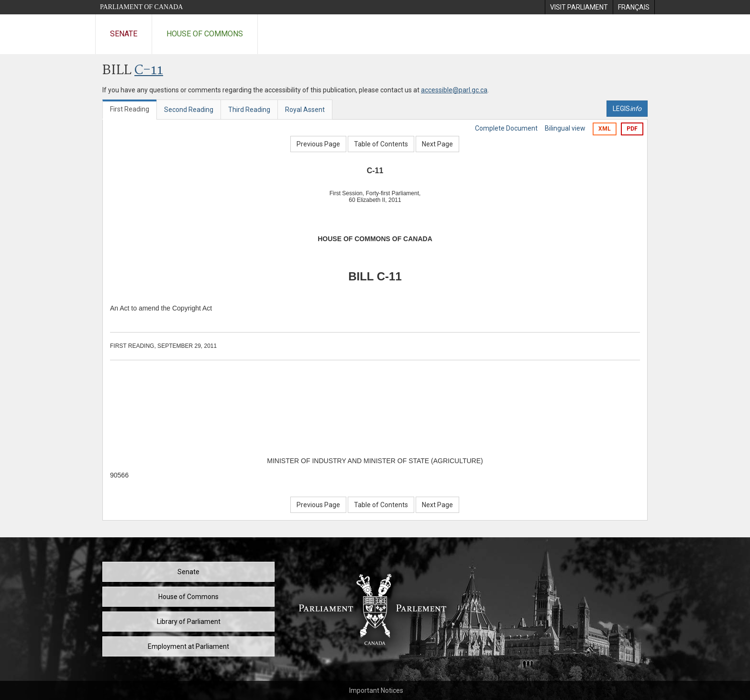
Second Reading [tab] (189, 110)
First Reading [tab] (130, 109)
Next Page (437, 144)
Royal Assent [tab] (305, 110)
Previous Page (318, 144)
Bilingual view (565, 128)
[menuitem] (579, 7)
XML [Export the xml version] (605, 129)
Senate (124, 34)
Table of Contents (381, 144)
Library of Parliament (189, 622)
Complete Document (506, 128)
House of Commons (205, 34)
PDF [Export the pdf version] (632, 129)
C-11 (149, 71)
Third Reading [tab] (249, 110)
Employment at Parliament (188, 646)
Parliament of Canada (141, 7)
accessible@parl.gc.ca (454, 90)
